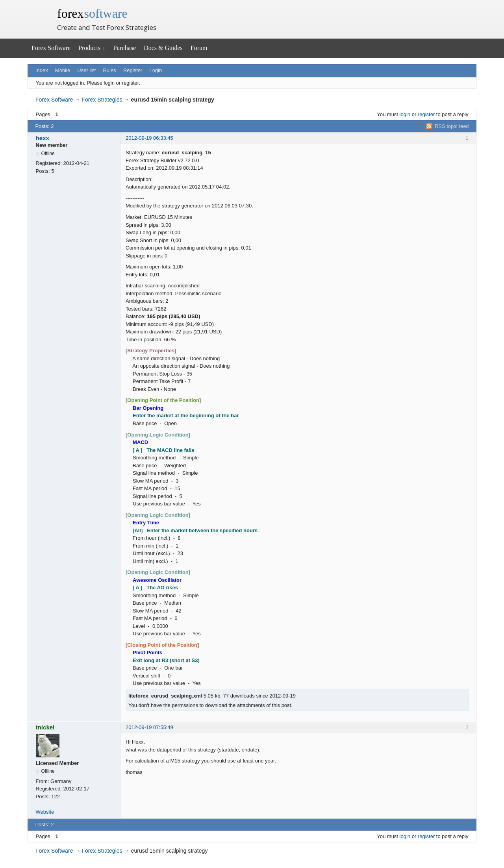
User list (86, 70)
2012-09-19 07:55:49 (149, 727)
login (405, 114)
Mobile (63, 70)
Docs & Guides (163, 48)
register (426, 114)
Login (156, 70)
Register (133, 70)
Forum (199, 48)
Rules (109, 70)
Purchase (124, 48)
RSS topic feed (452, 126)
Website (45, 812)
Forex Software (51, 48)
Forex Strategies (102, 100)
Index (42, 70)
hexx (43, 138)
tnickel (45, 727)
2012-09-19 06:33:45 (149, 138)
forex (92, 13)
